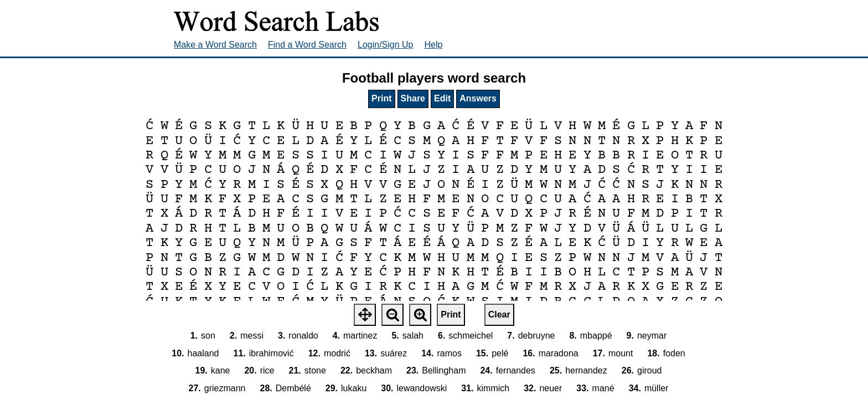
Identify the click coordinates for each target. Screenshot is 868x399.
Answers (478, 98)
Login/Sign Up (386, 45)
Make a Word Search (215, 45)
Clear (499, 314)
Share (413, 98)
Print (381, 98)
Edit (442, 98)
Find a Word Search (307, 45)
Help (434, 45)
